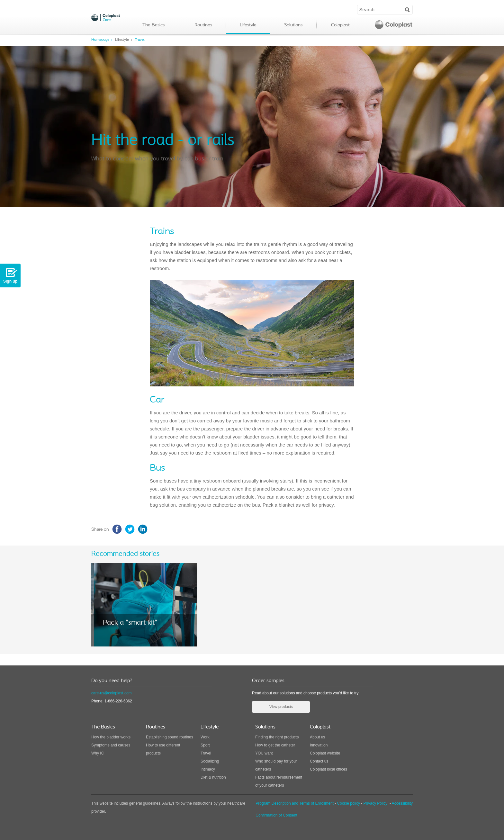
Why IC (98, 753)
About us (317, 737)
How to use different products (163, 749)
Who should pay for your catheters (276, 765)
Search (407, 9)
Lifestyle (248, 25)
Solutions (293, 25)
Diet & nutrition (213, 777)
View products (281, 707)
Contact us (319, 761)
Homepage (100, 40)
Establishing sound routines (170, 737)
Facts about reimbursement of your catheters (279, 781)
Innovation (319, 745)
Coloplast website (325, 753)
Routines (203, 25)
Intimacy (208, 769)
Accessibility (402, 803)
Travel (140, 40)
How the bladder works (111, 737)
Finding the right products (277, 737)
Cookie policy (349, 803)
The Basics (153, 25)
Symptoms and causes (111, 745)
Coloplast (340, 25)
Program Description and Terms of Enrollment (295, 803)
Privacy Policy (376, 803)
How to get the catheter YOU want (275, 749)
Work (205, 737)
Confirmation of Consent (276, 815)
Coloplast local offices (328, 769)
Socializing (210, 761)
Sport (205, 745)
